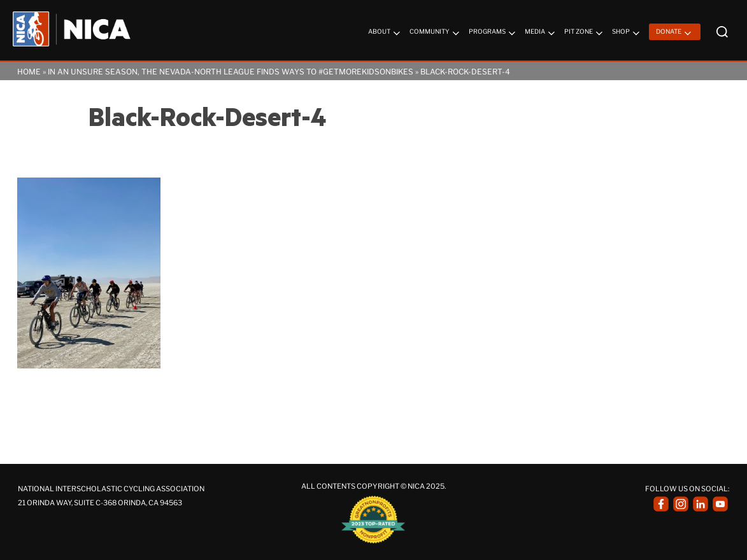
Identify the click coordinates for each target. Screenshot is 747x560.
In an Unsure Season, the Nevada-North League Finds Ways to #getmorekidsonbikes (231, 72)
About (385, 33)
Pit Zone (585, 33)
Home (29, 72)
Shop (627, 33)
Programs (493, 33)
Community (436, 33)
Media (541, 33)
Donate (675, 33)
